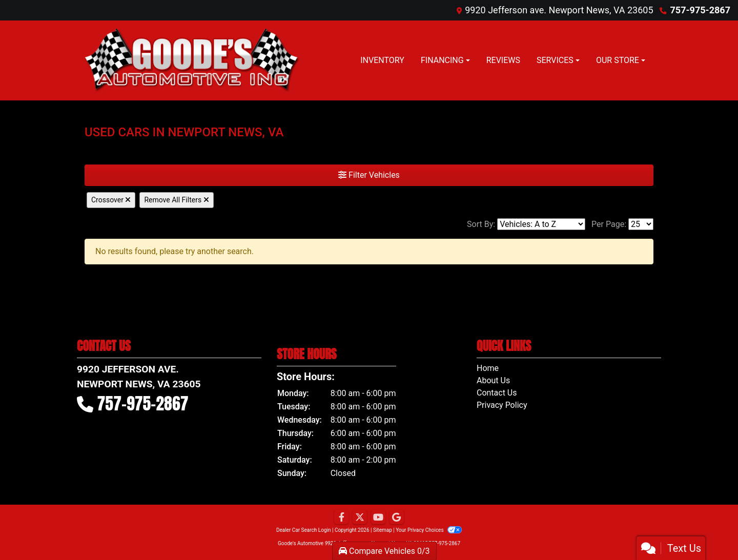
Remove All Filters (176, 200)
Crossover (111, 200)
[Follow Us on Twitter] (360, 517)
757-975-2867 (700, 10)
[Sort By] (541, 224)
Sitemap (383, 530)
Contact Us (497, 393)
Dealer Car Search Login (304, 530)
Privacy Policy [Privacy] (502, 405)
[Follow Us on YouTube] (378, 517)
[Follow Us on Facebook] (341, 517)
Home (488, 368)
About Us (493, 380)
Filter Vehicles (369, 175)
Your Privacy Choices (429, 530)
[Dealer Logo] (192, 60)
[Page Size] (641, 224)
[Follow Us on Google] (397, 517)
